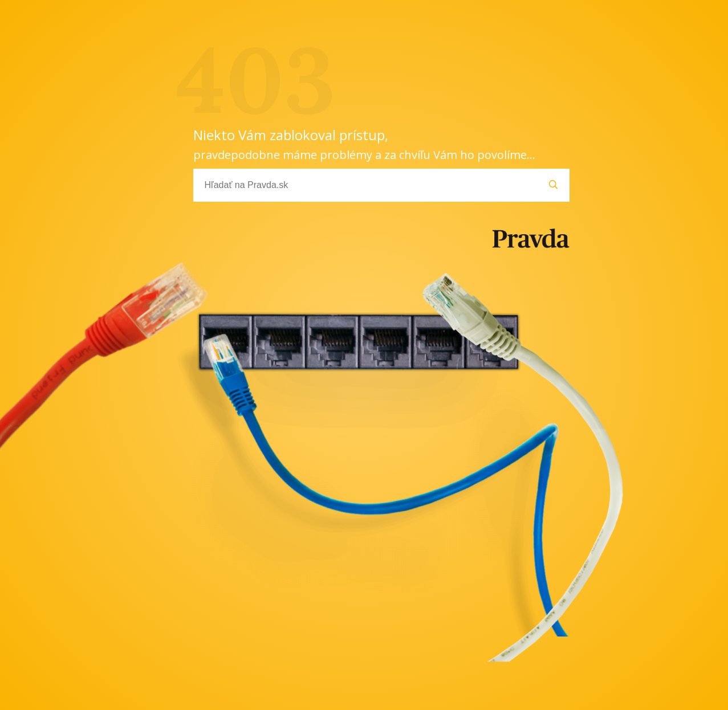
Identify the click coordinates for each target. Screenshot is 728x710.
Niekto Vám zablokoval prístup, (364, 144)
